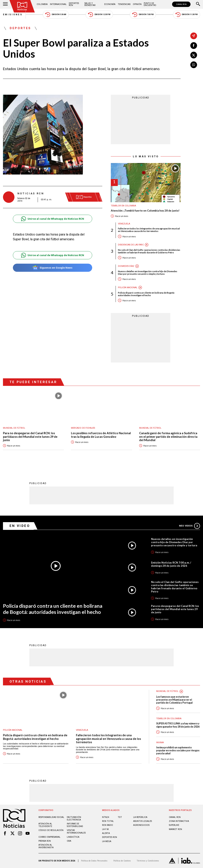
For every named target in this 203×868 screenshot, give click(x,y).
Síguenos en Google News (52, 268)
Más (190, 526)
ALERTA (106, 833)
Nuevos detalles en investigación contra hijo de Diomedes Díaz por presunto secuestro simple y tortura (148, 273)
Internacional (58, 4)
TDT (120, 817)
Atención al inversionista (46, 846)
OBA (69, 841)
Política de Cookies (122, 861)
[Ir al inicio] (22, 6)
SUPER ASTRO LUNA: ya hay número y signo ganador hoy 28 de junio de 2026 (178, 725)
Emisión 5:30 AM (56, 15)
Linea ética (73, 837)
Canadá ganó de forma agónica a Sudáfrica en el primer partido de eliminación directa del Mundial (168, 437)
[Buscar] (198, 4)
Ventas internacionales (76, 832)
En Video (20, 526)
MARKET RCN (175, 829)
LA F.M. (106, 829)
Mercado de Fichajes (83, 428)
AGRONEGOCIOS (141, 825)
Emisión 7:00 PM (143, 15)
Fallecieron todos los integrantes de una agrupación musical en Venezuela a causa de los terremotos (149, 230)
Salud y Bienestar (90, 4)
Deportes (20, 28)
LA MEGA (107, 841)
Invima (160, 743)
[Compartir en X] (194, 55)
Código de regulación (51, 830)
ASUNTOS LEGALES (143, 821)
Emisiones (13, 15)
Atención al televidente (45, 825)
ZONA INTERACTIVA (179, 821)
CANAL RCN (181, 4)
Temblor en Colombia (123, 206)
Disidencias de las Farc (131, 245)
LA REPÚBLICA (140, 817)
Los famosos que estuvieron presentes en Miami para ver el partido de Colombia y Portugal (174, 700)
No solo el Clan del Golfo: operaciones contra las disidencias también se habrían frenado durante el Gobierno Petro (149, 251)
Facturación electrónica (74, 818)
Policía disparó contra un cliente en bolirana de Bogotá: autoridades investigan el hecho (146, 294)
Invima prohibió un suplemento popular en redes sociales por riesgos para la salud (178, 751)
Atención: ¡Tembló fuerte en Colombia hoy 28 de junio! (145, 211)
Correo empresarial (49, 837)
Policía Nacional (128, 288)
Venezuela (124, 224)
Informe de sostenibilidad (75, 825)
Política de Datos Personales (94, 861)
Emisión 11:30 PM (187, 15)
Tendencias (124, 4)
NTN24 (106, 817)
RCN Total (108, 821)
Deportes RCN (74, 4)
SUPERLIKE (174, 825)
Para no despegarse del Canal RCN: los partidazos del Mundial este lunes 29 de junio (30, 437)
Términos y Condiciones (148, 861)
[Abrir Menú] (5, 4)
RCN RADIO (108, 825)
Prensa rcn (45, 841)
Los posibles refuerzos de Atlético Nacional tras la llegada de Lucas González (101, 435)
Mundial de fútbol (14, 428)
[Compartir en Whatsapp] (194, 65)
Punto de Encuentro (150, 4)
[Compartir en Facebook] (194, 46)
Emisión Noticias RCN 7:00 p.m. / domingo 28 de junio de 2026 (171, 564)
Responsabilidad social (51, 817)
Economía (110, 4)
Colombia (42, 4)
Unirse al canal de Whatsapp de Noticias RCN (52, 219)
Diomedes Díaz (126, 266)
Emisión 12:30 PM (99, 15)
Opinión (137, 4)
